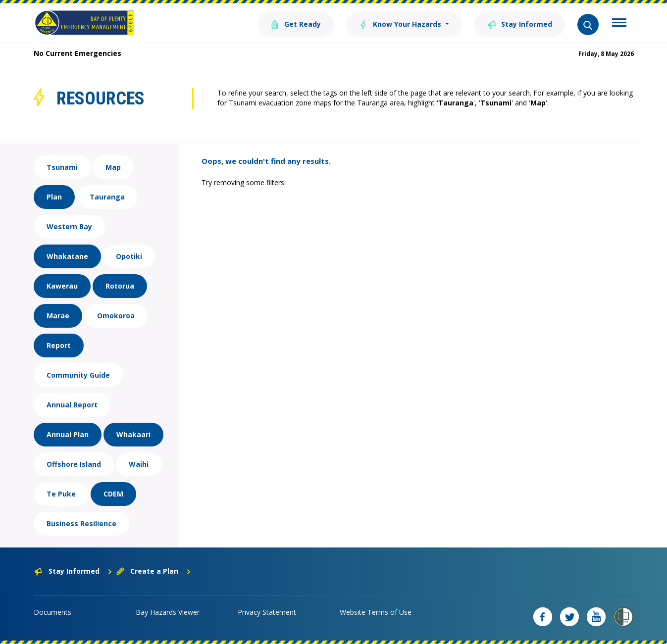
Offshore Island (74, 464)
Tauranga (107, 197)
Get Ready (296, 24)
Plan (54, 197)
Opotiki (129, 256)
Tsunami (62, 167)
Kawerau (62, 286)
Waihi (139, 464)
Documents (52, 612)
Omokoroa (116, 316)
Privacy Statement (267, 612)
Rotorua (120, 286)
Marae (58, 316)
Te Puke (61, 494)
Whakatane (67, 256)
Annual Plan (68, 434)
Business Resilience (81, 523)
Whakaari (133, 434)
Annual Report (72, 405)
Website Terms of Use (376, 612)
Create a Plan (154, 571)
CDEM (113, 494)
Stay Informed (520, 24)
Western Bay (69, 226)
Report (59, 345)
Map (113, 167)
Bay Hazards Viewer (168, 612)
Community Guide (78, 375)
